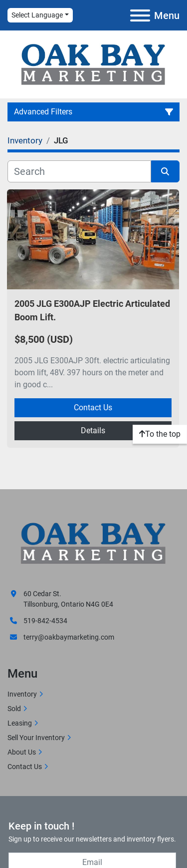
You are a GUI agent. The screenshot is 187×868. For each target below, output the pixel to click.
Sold (14, 709)
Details (93, 431)
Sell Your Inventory (36, 738)
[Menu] (140, 15)
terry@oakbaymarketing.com (69, 637)
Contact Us (93, 408)
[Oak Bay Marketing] (93, 544)
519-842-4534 (45, 621)
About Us (22, 752)
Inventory (22, 694)
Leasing (20, 723)
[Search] (79, 171)
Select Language (37, 15)
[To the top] (160, 434)
